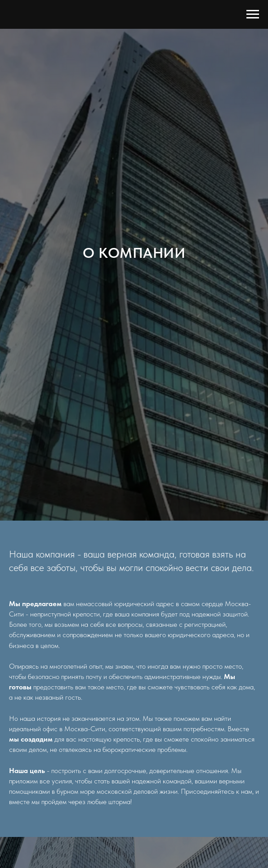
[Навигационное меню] (253, 14)
